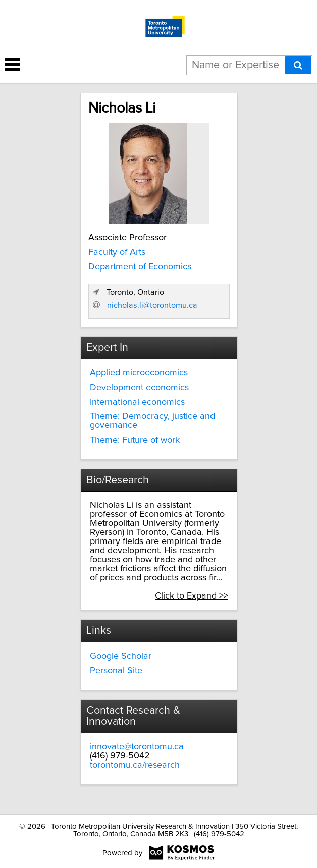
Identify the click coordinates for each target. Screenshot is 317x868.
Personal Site (116, 671)
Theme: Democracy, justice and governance (152, 421)
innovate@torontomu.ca (137, 747)
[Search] (298, 65)
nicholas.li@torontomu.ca (152, 305)
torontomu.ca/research (135, 765)
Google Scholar (121, 656)
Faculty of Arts (117, 252)
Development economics (139, 388)
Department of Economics (140, 267)
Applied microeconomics (139, 373)
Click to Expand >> (192, 596)
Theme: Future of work (135, 440)
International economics (137, 402)
